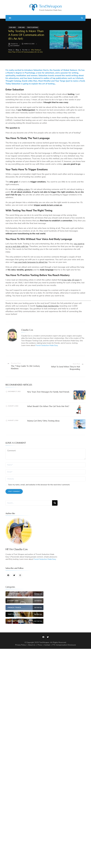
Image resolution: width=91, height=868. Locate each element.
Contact (47, 645)
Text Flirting (33, 27)
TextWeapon (50, 6)
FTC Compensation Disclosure (64, 645)
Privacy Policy (20, 645)
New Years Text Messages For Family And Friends (48, 392)
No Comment (15, 46)
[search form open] (82, 18)
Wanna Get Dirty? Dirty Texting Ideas (43, 421)
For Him (21, 27)
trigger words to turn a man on (48, 205)
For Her (12, 27)
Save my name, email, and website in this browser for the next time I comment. (39, 485)
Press (40, 645)
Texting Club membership (47, 306)
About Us (32, 645)
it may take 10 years (71, 280)
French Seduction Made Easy (47, 345)
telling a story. (24, 189)
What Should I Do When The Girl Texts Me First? (48, 406)
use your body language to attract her (31, 262)
